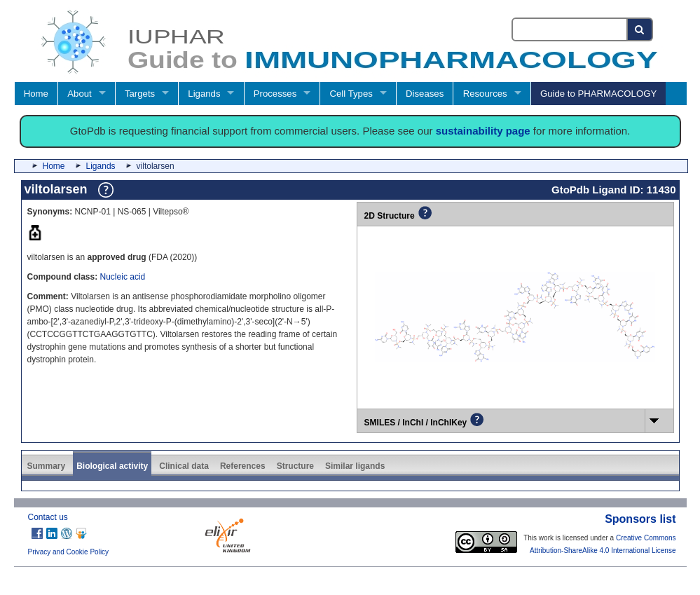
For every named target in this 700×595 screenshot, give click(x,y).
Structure (295, 466)
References (243, 466)
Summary (47, 466)
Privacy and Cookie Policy (69, 552)
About (79, 94)
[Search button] (640, 29)
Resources (485, 94)
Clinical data (184, 466)
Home (36, 94)
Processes (275, 94)
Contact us (48, 517)
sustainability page (483, 131)
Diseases (425, 94)
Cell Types (351, 94)
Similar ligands (355, 466)
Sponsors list (640, 519)
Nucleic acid (123, 277)
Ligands (204, 94)
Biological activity (112, 466)
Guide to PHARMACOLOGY (598, 94)
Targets (140, 94)
